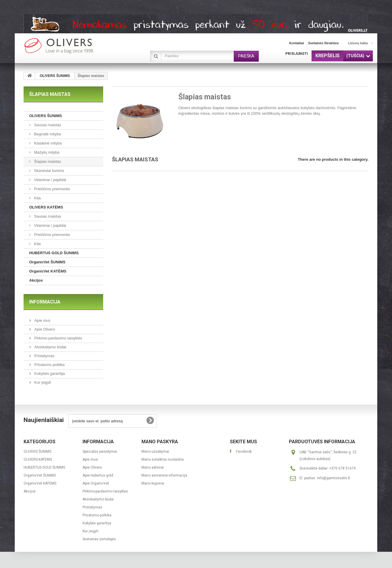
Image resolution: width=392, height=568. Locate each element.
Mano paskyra (160, 442)
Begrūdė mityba (47, 134)
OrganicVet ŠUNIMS (47, 262)
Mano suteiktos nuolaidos (163, 459)
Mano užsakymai (155, 452)
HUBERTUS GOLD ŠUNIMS (54, 253)
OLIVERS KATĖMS (46, 207)
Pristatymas (44, 356)
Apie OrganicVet (96, 483)
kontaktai (297, 43)
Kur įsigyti (42, 382)
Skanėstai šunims (49, 171)
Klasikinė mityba (47, 143)
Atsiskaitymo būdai (50, 347)
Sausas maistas (47, 125)
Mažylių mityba (46, 152)
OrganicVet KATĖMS (48, 271)
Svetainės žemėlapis (99, 539)
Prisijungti (297, 54)
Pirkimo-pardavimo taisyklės (58, 338)
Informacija (45, 302)
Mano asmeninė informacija (164, 475)
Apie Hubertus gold (98, 475)
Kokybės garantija (49, 374)
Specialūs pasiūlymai (100, 452)
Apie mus (42, 320)
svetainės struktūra (323, 43)
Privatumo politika (49, 365)
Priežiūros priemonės (52, 189)
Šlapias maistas (47, 161)
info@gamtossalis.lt (333, 478)
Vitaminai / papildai (50, 180)
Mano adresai (153, 467)
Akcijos (36, 280)
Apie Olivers (44, 329)
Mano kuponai (153, 483)
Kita (37, 198)
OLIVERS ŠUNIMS (55, 76)
